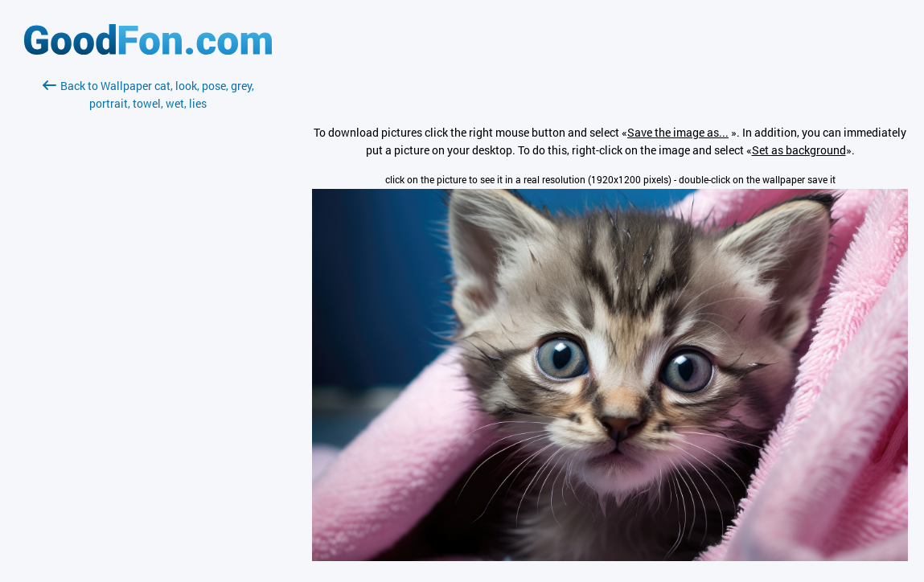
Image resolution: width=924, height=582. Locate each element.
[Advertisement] (148, 303)
